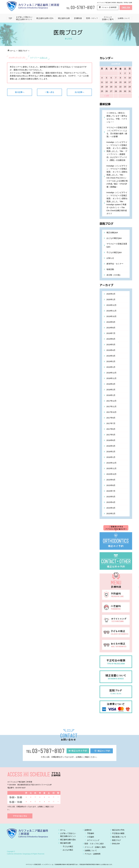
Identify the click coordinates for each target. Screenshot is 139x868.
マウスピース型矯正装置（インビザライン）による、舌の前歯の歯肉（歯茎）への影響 (117, 132)
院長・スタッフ (92, 18)
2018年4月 (111, 384)
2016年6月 (111, 440)
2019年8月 (111, 328)
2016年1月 (111, 457)
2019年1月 (111, 367)
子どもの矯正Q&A (114, 252)
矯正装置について (119, 837)
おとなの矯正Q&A (114, 238)
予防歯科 (91, 833)
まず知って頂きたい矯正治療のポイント (24, 18)
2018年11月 (111, 378)
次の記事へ (79, 92)
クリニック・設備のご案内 (95, 847)
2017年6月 (111, 429)
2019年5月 (111, 345)
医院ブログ (23, 51)
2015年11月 (111, 468)
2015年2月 (111, 513)
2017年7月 (111, 423)
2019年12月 (111, 305)
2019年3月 (111, 356)
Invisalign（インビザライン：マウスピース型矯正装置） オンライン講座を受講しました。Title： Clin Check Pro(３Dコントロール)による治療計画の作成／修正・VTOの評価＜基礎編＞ (117, 176)
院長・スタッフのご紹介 (94, 844)
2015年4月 (111, 502)
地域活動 (110, 269)
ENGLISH (116, 844)
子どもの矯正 (68, 846)
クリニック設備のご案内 (107, 18)
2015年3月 (111, 508)
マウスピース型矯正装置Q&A (117, 245)
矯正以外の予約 (118, 830)
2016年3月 (111, 446)
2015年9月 (111, 480)
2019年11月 (111, 311)
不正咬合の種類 (118, 833)
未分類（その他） (114, 275)
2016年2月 (111, 452)
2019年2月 (111, 361)
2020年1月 (111, 299)
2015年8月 (111, 485)
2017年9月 (111, 418)
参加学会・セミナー (115, 264)
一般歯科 (78, 18)
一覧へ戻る (49, 92)
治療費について (124, 18)
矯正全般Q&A (112, 232)
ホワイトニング (93, 840)
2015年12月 (111, 463)
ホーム (10, 18)
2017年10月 (111, 412)
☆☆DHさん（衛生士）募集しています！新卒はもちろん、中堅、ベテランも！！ (117, 117)
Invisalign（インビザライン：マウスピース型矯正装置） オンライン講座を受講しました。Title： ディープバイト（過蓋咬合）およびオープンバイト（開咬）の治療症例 (117, 151)
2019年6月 (111, 339)
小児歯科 (91, 837)
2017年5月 (111, 435)
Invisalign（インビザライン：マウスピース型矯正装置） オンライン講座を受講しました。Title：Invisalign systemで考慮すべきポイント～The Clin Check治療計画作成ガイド (117, 203)
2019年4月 (111, 350)
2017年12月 (111, 401)
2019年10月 (111, 316)
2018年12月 (111, 373)
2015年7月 (111, 491)
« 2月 (107, 96)
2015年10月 (111, 474)
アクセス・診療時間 (92, 854)
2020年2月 (111, 294)
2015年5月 (111, 497)
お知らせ (44, 58)
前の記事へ (20, 92)
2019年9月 (111, 322)
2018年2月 (111, 390)
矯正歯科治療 (64, 18)
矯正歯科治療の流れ (45, 18)
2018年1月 (111, 395)
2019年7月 (111, 333)
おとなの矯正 (68, 850)
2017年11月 (111, 406)
